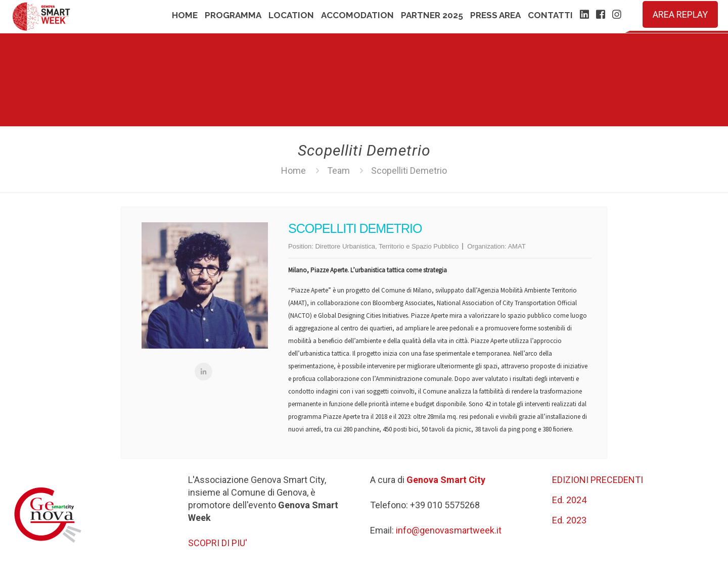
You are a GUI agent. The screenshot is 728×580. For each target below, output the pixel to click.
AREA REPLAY (680, 14)
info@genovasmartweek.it (449, 530)
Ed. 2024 (569, 500)
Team (338, 171)
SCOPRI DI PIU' (218, 543)
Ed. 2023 (569, 520)
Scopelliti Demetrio (409, 171)
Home (293, 171)
